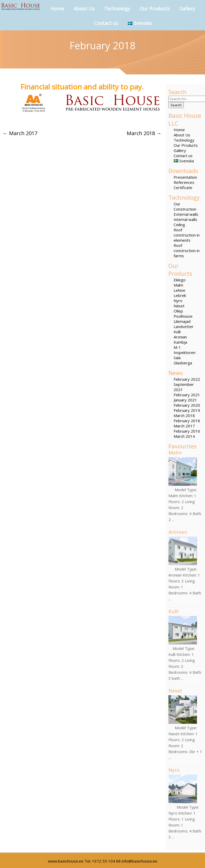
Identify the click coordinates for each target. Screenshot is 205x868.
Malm (178, 285)
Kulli (177, 332)
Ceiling (179, 225)
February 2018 (187, 421)
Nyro (178, 301)
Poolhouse (183, 316)
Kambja (180, 342)
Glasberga (183, 363)
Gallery (187, 9)
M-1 (177, 347)
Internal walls (185, 219)
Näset (179, 306)
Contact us (106, 23)
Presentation (185, 177)
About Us (84, 9)
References (184, 182)
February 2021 (187, 395)
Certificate (183, 188)
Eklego (180, 280)
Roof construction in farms (187, 251)
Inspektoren (185, 352)
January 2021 (185, 400)
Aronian (180, 337)
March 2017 (184, 426)
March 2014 (184, 436)
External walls (186, 214)
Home (57, 9)
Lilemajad (182, 321)
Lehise (179, 290)
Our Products (155, 9)
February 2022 (187, 379)
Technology (117, 9)
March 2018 (184, 415)
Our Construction (185, 206)
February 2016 (187, 431)
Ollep (178, 311)
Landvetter (184, 327)
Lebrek (180, 295)
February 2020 (187, 405)
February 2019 (187, 410)
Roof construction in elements (187, 235)
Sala (177, 358)
